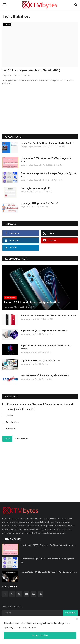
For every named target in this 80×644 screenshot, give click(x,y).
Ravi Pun (24, 192)
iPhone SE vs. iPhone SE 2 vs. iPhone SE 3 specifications (48, 316)
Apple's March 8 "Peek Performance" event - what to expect (46, 347)
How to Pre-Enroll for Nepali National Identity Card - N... (48, 143)
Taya (5, 75)
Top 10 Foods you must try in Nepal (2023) (31, 70)
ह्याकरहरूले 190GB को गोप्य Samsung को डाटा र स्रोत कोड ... (46, 376)
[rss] (41, 594)
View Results (22, 438)
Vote (7, 439)
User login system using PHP (35, 188)
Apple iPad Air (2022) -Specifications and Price (44, 331)
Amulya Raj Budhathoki (31, 147)
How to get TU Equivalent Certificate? (39, 203)
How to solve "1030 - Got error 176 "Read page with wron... (46, 160)
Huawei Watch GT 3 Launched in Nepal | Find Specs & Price (49, 572)
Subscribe (70, 613)
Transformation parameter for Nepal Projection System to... (49, 175)
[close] (77, 619)
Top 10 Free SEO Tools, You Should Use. (41, 361)
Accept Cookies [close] (40, 635)
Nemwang (8, 307)
